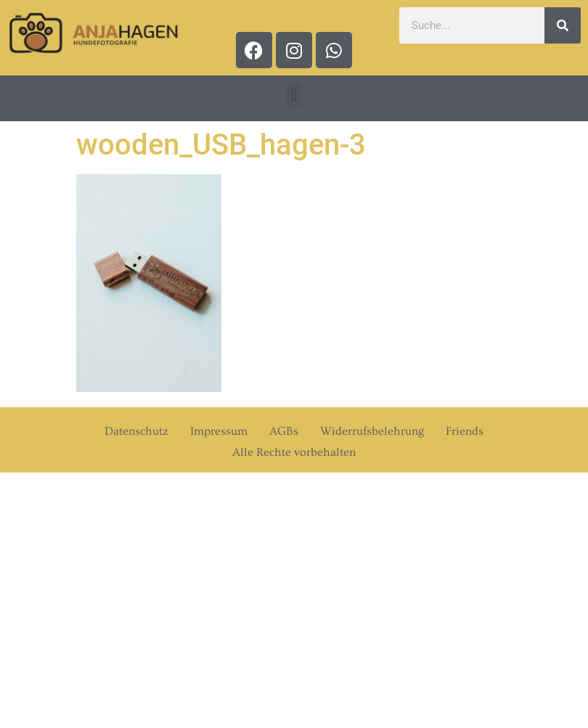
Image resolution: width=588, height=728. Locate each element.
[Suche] (563, 25)
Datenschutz (136, 431)
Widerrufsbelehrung (372, 431)
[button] (294, 95)
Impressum (219, 431)
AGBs (284, 431)
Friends (465, 431)
